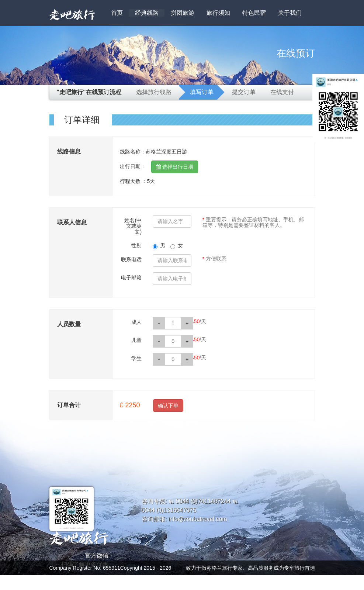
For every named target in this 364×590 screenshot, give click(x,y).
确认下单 (168, 406)
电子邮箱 (131, 277)
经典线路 (147, 13)
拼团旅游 (183, 13)
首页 (117, 13)
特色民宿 (254, 13)
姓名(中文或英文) (133, 226)
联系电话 (131, 259)
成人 (136, 322)
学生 (136, 358)
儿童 (136, 340)
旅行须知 (218, 13)
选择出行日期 (175, 167)
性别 (136, 245)
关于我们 (290, 13)
